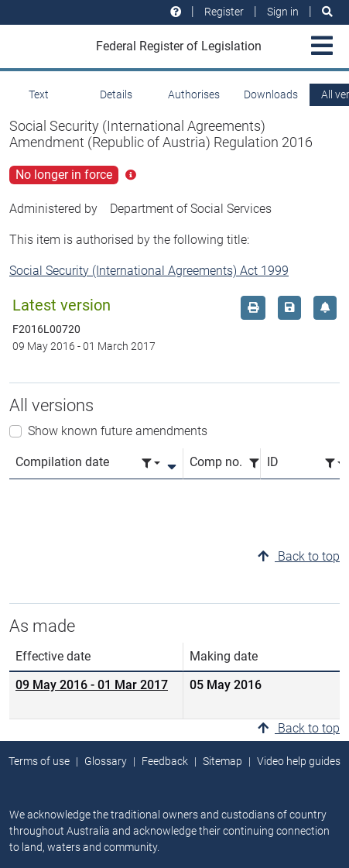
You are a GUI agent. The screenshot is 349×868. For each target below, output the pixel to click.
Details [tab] (116, 94)
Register (224, 12)
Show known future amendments (118, 431)
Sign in (283, 12)
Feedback (165, 761)
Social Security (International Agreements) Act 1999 (149, 271)
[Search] (327, 12)
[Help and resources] (176, 12)
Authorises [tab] (194, 94)
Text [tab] (39, 94)
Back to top (299, 556)
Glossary (106, 761)
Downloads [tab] (271, 94)
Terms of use (39, 761)
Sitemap (222, 761)
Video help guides (299, 761)
